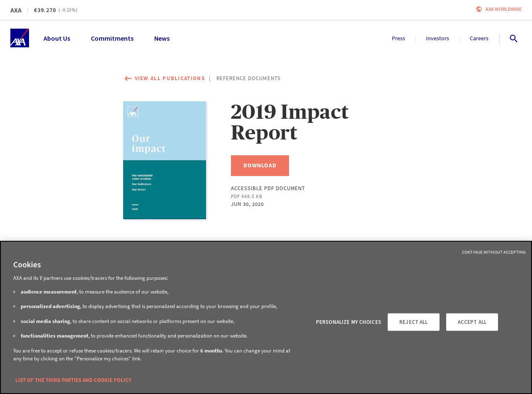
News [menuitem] (162, 38)
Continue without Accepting (494, 252)
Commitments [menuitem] (112, 38)
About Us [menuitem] (57, 38)
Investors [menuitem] (437, 38)
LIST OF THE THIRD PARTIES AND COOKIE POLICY (73, 380)
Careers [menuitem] (479, 38)
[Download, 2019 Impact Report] (260, 166)
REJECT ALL (413, 322)
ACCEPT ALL (472, 322)
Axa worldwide (504, 9)
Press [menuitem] (398, 38)
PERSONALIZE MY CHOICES (349, 322)
